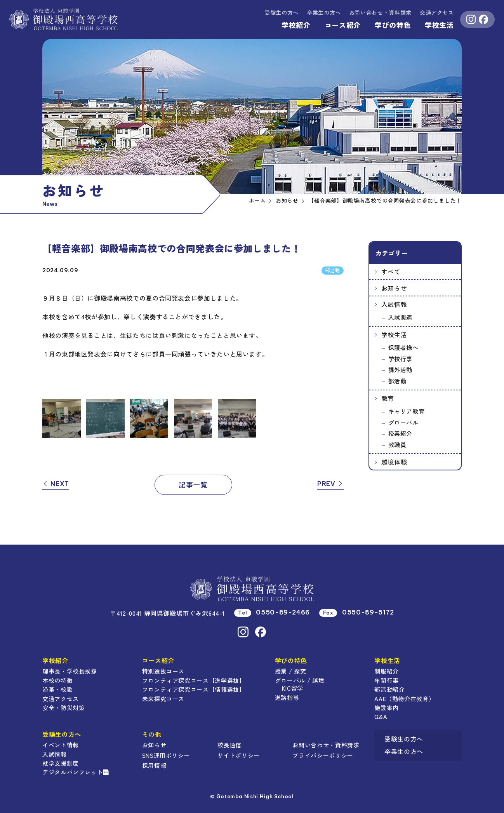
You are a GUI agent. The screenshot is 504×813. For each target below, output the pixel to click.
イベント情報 (61, 745)
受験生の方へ (282, 12)
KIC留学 (293, 688)
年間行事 (387, 680)
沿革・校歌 (57, 689)
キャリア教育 (407, 411)
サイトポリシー (239, 755)
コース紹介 (343, 25)
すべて (391, 272)
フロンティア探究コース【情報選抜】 (194, 689)
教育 (388, 398)
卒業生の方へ (324, 12)
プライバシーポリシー (323, 755)
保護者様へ (403, 347)
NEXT (56, 484)
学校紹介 (296, 25)
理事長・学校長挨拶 (70, 671)
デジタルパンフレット (76, 772)
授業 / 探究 (290, 671)
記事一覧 (193, 484)
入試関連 (401, 317)
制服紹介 (387, 671)
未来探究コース (163, 699)
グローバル (403, 422)
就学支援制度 (61, 763)
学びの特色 (393, 25)
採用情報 (154, 765)
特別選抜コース (163, 671)
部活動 (397, 381)
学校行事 (401, 359)
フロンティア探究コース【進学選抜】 (194, 680)
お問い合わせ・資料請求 (326, 745)
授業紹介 (401, 433)
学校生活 (439, 25)
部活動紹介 (389, 689)
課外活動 (401, 370)
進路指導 (287, 697)
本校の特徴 (57, 680)
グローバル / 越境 (300, 680)
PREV (330, 484)
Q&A (381, 716)
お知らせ (394, 288)
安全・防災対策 (63, 708)
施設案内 (387, 708)
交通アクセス (437, 12)
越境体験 (394, 462)
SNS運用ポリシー (166, 755)
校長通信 (230, 745)
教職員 (397, 445)
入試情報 (394, 304)
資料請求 (380, 12)
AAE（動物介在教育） (404, 699)
